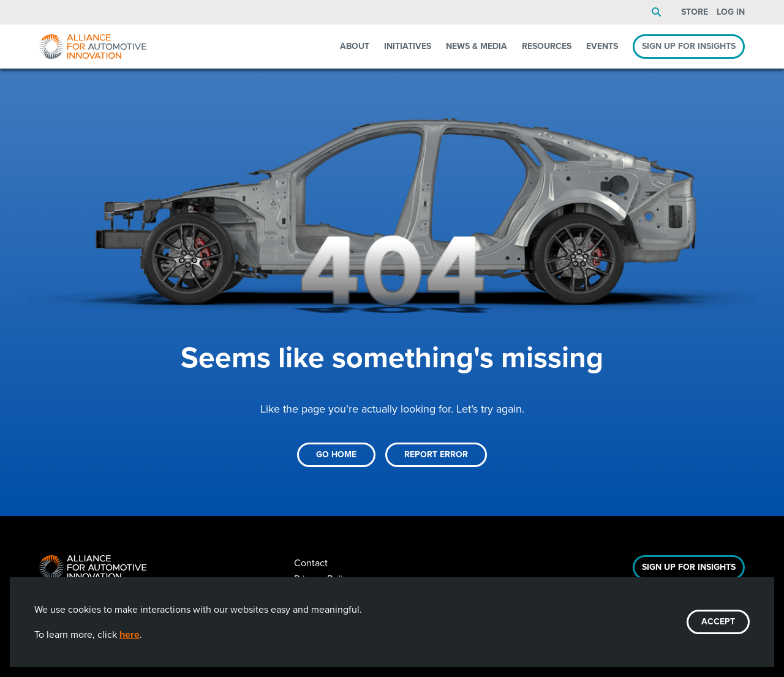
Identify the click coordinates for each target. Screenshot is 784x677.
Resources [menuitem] (547, 46)
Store (695, 12)
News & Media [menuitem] (477, 46)
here (130, 634)
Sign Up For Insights (689, 567)
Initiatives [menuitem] (408, 46)
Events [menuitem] (602, 46)
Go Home (336, 454)
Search (657, 12)
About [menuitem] (355, 46)
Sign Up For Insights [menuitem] (689, 46)
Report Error (436, 454)
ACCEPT (718, 622)
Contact (311, 563)
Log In (731, 12)
